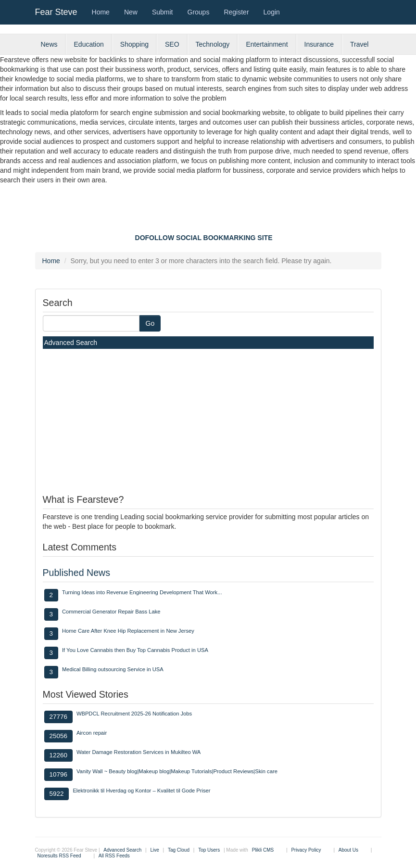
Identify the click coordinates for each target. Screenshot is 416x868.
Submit (163, 12)
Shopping (134, 44)
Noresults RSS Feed (59, 856)
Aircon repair (92, 733)
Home (101, 12)
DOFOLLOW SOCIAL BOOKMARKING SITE (204, 238)
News (49, 44)
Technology (213, 44)
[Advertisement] (208, 211)
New (131, 12)
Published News (77, 573)
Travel (359, 44)
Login (272, 12)
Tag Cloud (179, 850)
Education (89, 44)
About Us (348, 850)
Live (154, 850)
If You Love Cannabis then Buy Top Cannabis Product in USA (135, 650)
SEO (172, 44)
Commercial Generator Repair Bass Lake (111, 612)
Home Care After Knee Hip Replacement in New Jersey (128, 631)
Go (150, 323)
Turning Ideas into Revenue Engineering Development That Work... (142, 592)
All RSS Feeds (114, 856)
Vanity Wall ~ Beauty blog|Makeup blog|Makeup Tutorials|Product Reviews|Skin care (177, 771)
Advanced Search (71, 343)
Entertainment (267, 44)
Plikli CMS (263, 850)
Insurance (319, 44)
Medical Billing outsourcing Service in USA (113, 669)
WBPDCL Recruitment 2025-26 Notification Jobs (134, 714)
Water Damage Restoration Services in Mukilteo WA (139, 752)
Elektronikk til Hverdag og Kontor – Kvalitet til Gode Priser (141, 791)
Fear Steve (56, 12)
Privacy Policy (306, 850)
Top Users (209, 850)
